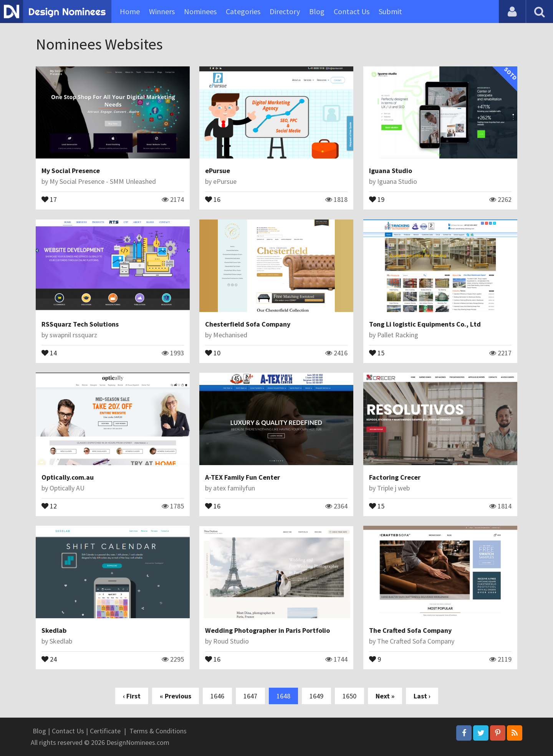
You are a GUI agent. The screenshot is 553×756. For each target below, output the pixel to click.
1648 (283, 696)
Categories (243, 11)
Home (130, 11)
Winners (162, 11)
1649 (316, 696)
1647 (250, 696)
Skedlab (54, 630)
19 (377, 199)
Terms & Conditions (158, 731)
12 (49, 505)
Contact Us (352, 11)
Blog (317, 11)
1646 (217, 696)
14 (49, 352)
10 (213, 352)
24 (49, 659)
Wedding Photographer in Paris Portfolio (267, 630)
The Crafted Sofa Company (410, 630)
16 (213, 199)
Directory (285, 11)
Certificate (105, 731)
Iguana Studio (391, 171)
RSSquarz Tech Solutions (80, 324)
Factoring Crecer (395, 477)
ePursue (218, 171)
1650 (349, 696)
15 (377, 352)
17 (49, 199)
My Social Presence (71, 171)
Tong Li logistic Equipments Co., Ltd (425, 324)
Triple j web (393, 488)
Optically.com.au (68, 477)
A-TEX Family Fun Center (243, 477)
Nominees (200, 11)
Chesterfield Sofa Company (248, 324)
